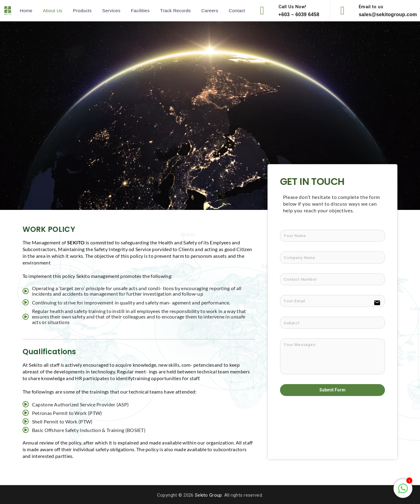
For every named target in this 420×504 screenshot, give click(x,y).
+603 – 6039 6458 (299, 14)
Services (111, 11)
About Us (53, 11)
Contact (237, 11)
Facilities (140, 11)
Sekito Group (208, 495)
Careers (210, 11)
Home (26, 11)
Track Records (176, 11)
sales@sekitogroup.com (388, 14)
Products (82, 11)
